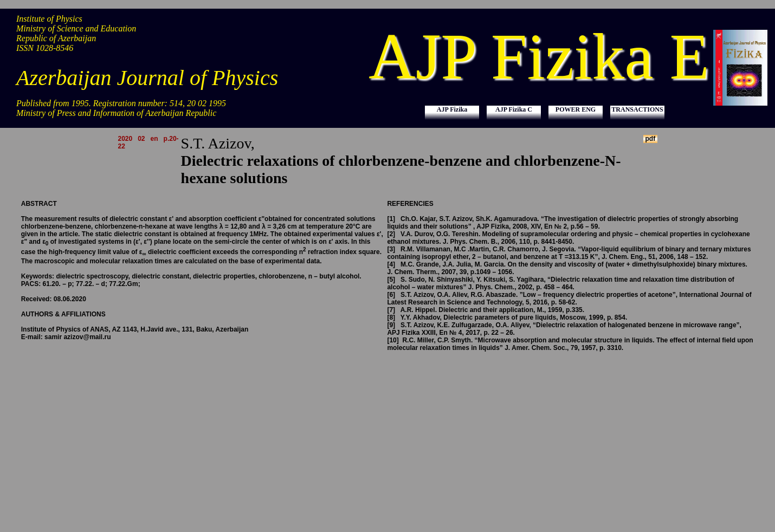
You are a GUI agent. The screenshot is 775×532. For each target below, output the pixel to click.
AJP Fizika (452, 109)
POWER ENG (576, 109)
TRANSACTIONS (637, 109)
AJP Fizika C (514, 109)
